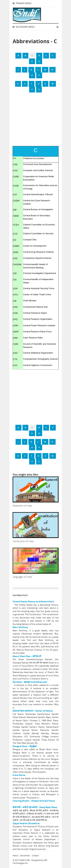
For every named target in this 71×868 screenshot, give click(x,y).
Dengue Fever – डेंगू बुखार (25, 746)
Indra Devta (19, 775)
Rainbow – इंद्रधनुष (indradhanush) (30, 682)
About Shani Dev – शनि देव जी (27, 656)
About (15, 856)
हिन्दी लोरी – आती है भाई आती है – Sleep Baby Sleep (35, 807)
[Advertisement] (36, 121)
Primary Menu (22, 3)
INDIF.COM (25, 860)
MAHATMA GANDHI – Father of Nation (33, 711)
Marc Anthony (20, 627)
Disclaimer (25, 856)
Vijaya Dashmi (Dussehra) (26, 823)
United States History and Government (33, 601)
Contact (35, 856)
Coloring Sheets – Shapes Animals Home (34, 801)
